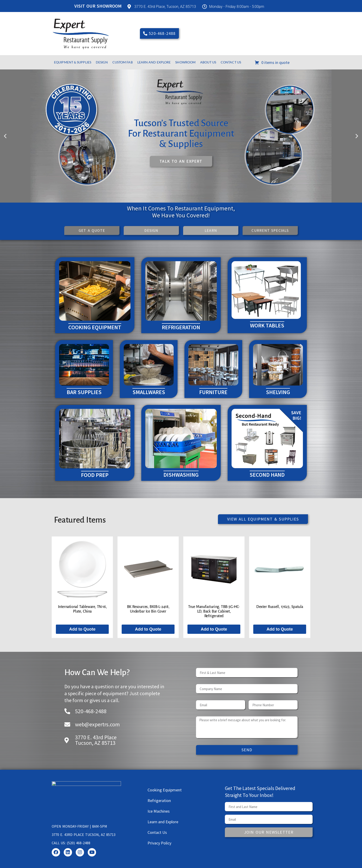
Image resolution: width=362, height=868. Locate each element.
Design (102, 62)
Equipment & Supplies (73, 62)
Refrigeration (159, 801)
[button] (5, 136)
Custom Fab (123, 62)
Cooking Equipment (165, 790)
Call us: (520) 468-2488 (71, 843)
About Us (208, 62)
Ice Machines (159, 811)
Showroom (185, 62)
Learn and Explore (154, 62)
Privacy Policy (159, 843)
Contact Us (231, 62)
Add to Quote (82, 629)
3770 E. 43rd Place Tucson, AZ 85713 (84, 835)
